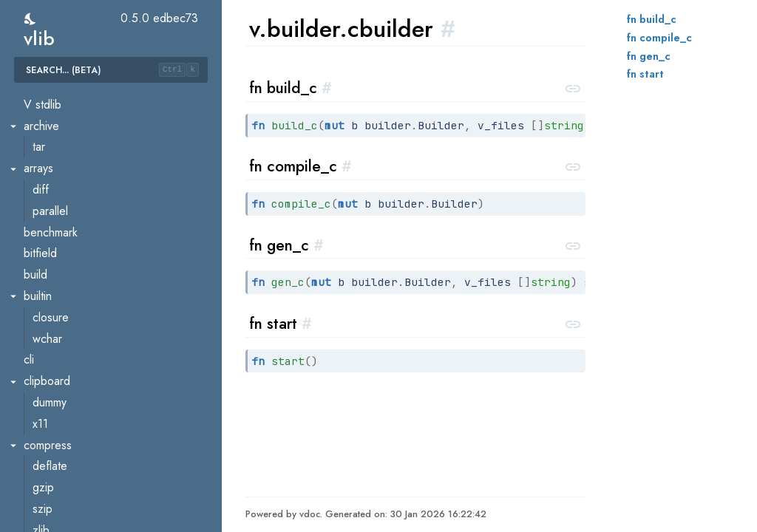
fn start (645, 74)
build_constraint (71, 223)
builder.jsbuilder (72, 329)
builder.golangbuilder (85, 287)
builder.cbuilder (71, 266)
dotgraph (55, 521)
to (37, 96)
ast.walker (57, 202)
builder (50, 244)
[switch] (31, 19)
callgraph (55, 393)
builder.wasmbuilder (82, 372)
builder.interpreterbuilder (94, 308)
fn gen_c (649, 56)
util (39, 138)
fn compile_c (659, 38)
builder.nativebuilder (82, 351)
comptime (56, 457)
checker (52, 436)
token (46, 116)
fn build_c (652, 19)
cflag (45, 415)
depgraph (57, 500)
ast (40, 181)
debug (49, 478)
